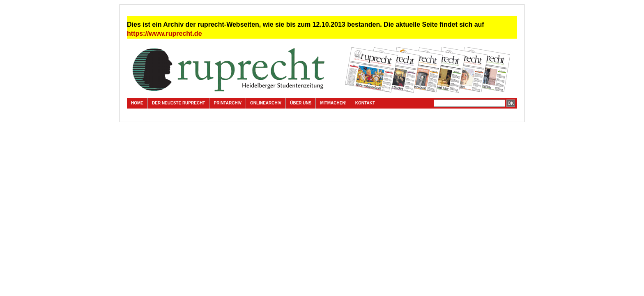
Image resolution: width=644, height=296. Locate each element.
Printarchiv (228, 103)
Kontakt (365, 103)
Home (137, 103)
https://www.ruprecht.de (164, 34)
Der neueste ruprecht (178, 103)
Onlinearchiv (266, 103)
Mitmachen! (333, 103)
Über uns (301, 103)
